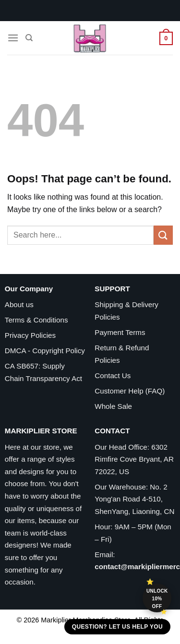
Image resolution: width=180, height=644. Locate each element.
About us (19, 304)
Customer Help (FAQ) (130, 391)
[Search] (29, 38)
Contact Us (113, 376)
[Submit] (163, 235)
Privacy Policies (30, 335)
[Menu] (13, 38)
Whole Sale (113, 406)
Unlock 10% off (157, 599)
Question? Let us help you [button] (117, 627)
